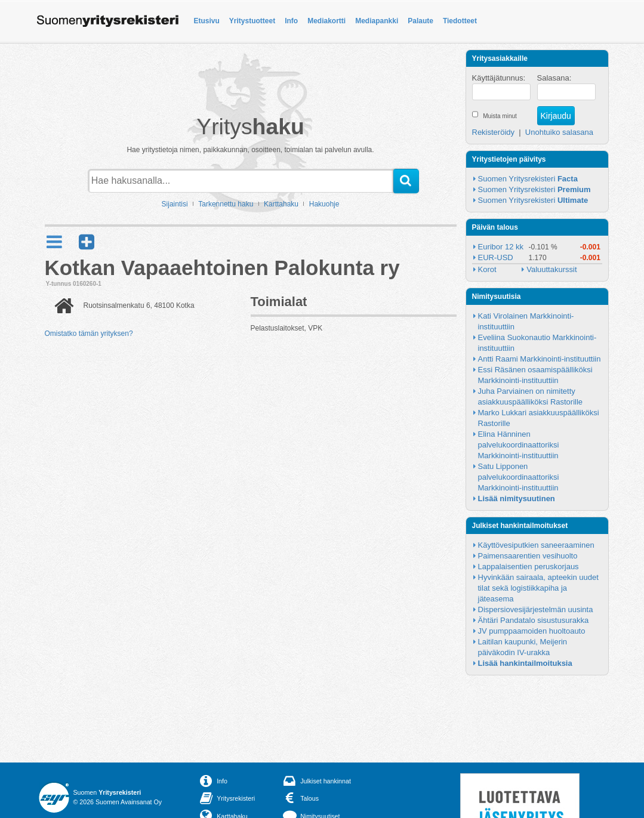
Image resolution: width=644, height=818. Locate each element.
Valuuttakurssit (551, 269)
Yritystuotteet (252, 21)
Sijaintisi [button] (175, 204)
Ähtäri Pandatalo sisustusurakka (534, 620)
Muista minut (500, 116)
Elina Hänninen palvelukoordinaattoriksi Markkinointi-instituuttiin (520, 445)
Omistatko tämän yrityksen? (89, 334)
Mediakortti (326, 21)
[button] (87, 242)
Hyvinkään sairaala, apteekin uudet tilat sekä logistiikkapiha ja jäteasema (540, 588)
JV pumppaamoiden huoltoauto (532, 631)
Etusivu (207, 21)
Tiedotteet (460, 21)
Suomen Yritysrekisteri (528, 179)
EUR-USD (496, 257)
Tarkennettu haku (226, 204)
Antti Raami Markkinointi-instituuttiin (540, 359)
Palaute (420, 21)
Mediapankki (377, 21)
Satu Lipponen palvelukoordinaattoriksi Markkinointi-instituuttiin (520, 477)
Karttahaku (281, 204)
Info (291, 21)
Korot (487, 269)
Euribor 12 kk (501, 247)
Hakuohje (324, 204)
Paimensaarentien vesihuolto (528, 556)
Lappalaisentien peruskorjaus (529, 567)
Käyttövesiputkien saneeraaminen (536, 545)
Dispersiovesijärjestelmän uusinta (536, 609)
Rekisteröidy (494, 132)
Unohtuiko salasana (559, 132)
